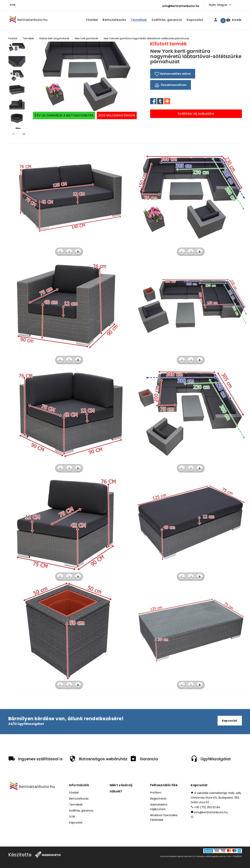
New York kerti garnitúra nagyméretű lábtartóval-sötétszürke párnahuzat (146, 38)
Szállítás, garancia (167, 20)
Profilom (156, 793)
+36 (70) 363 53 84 (207, 807)
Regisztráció (158, 799)
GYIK (13, 5)
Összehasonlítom (171, 85)
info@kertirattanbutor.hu (181, 6)
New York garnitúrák (86, 38)
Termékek (139, 20)
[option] (17, 49)
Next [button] (24, 134)
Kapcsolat (195, 20)
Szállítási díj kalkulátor (196, 114)
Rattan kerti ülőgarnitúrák (54, 38)
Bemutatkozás (114, 20)
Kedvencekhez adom (173, 74)
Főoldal (92, 20)
